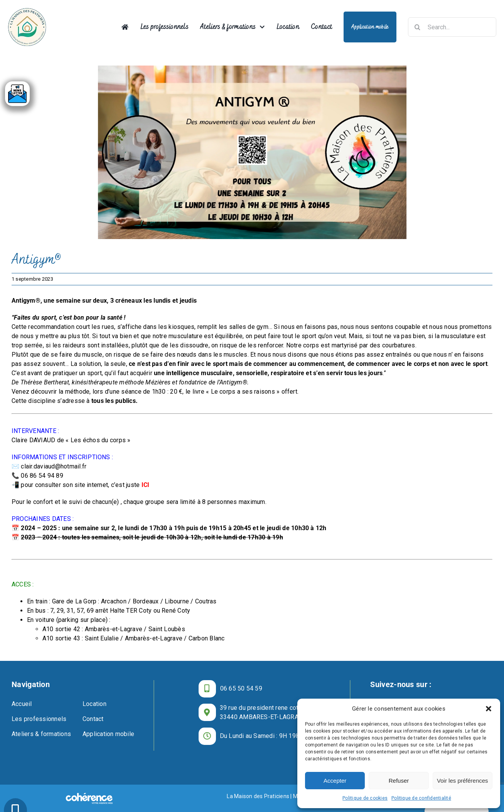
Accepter (335, 781)
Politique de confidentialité (421, 798)
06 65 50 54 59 (241, 688)
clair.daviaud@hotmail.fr (54, 466)
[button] (489, 709)
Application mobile (108, 734)
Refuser (399, 781)
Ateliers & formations (41, 734)
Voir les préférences (463, 781)
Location (94, 704)
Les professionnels (39, 719)
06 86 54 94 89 (42, 476)
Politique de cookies (365, 798)
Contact (93, 719)
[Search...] (452, 27)
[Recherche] (418, 27)
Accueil (22, 704)
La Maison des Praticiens (258, 796)
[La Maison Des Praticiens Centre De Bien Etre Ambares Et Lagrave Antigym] (252, 152)
